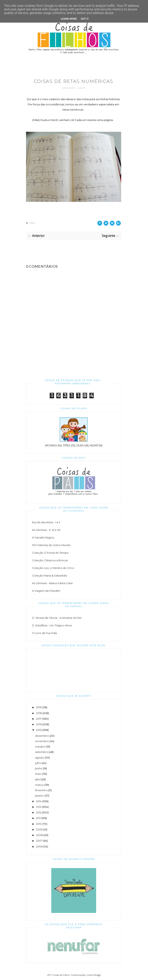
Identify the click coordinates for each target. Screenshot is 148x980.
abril (38, 779)
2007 (39, 841)
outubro (40, 747)
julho (38, 763)
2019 (39, 707)
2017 (39, 719)
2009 (39, 829)
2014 (39, 801)
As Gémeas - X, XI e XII (46, 530)
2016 (39, 724)
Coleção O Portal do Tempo (50, 553)
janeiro (40, 796)
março (39, 785)
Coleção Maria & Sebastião (50, 576)
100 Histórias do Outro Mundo (51, 545)
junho (39, 768)
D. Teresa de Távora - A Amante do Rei (57, 618)
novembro (42, 741)
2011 (38, 818)
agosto (40, 758)
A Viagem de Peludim (46, 591)
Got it (85, 19)
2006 (39, 846)
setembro (42, 752)
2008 (39, 835)
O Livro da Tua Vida (44, 633)
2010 (39, 824)
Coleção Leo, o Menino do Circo (53, 568)
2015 (39, 730)
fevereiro (41, 790)
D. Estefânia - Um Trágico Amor (52, 625)
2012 (39, 812)
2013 (39, 807)
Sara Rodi (69, 88)
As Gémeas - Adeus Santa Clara (52, 583)
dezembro (42, 736)
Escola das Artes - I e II (46, 522)
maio (38, 774)
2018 (39, 713)
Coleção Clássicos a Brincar (50, 560)
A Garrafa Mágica (43, 537)
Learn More (69, 19)
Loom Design (94, 975)
